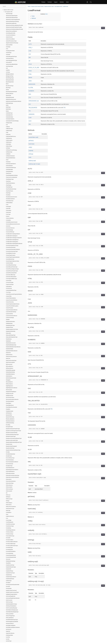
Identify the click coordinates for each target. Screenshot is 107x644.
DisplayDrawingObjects (11, 392)
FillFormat (8, 495)
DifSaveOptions (9, 384)
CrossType (8, 292)
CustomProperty (9, 308)
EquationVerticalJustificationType (13, 450)
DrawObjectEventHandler (11, 407)
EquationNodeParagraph (11, 446)
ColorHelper (9, 210)
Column (8, 216)
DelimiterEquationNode (11, 378)
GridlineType (9, 581)
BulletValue (8, 109)
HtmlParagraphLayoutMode (12, 622)
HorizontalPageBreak (11, 596)
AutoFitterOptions (10, 58)
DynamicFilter (9, 415)
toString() (31, 154)
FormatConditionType (11, 544)
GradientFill (8, 569)
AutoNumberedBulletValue (12, 64)
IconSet (8, 639)
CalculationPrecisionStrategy (12, 121)
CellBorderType (9, 129)
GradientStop (9, 575)
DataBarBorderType (10, 325)
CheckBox (8, 195)
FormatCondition (10, 540)
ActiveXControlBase (10, 39)
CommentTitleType (10, 232)
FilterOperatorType (10, 509)
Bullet (7, 105)
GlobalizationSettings (11, 561)
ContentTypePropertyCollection (13, 257)
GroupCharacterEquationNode (13, 585)
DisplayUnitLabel (10, 394)
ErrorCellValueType (10, 458)
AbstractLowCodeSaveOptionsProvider (14, 29)
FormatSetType (9, 547)
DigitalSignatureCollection (12, 388)
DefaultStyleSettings (10, 372)
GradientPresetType (10, 573)
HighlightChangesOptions (11, 594)
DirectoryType (9, 390)
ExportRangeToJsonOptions (12, 470)
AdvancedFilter (9, 45)
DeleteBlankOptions (10, 374)
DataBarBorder (9, 323)
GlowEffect (8, 563)
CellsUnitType (9, 146)
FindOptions (9, 512)
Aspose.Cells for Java (8, 10)
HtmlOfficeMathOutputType (12, 620)
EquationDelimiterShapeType (12, 435)
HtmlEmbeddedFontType (11, 604)
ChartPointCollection (10, 183)
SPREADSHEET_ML (34, 101)
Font (7, 518)
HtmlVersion (9, 629)
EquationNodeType (10, 448)
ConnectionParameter (11, 247)
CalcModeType (9, 113)
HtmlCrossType (9, 602)
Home (29, 6)
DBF (30, 58)
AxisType (8, 72)
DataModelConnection (11, 343)
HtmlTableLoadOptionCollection (13, 627)
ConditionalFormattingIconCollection (14, 238)
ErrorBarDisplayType (10, 454)
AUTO (30, 44)
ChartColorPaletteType (11, 168)
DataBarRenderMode (11, 331)
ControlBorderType (10, 259)
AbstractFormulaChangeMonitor (13, 19)
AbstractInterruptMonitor (11, 23)
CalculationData (9, 117)
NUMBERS (31, 91)
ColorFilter (8, 208)
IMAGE (30, 78)
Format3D (8, 538)
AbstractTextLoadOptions (11, 31)
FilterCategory (9, 503)
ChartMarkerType (10, 179)
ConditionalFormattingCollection (13, 234)
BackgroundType (10, 76)
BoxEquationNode (10, 97)
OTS (30, 98)
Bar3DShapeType (10, 78)
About (67, 2)
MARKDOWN (32, 84)
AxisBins (8, 70)
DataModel (8, 341)
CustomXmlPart (9, 314)
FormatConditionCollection (12, 542)
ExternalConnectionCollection (12, 477)
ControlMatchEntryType (11, 265)
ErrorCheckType (9, 464)
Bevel (7, 84)
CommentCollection (10, 228)
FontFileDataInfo (10, 522)
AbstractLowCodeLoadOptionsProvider (14, 25)
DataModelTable (9, 349)
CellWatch (8, 154)
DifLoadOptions (9, 382)
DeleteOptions (9, 376)
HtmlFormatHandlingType (11, 608)
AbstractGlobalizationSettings (12, 21)
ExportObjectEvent (10, 468)
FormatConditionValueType (12, 546)
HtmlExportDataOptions (11, 606)
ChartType (8, 193)
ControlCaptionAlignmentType (12, 261)
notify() (30, 147)
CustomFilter (9, 296)
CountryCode (9, 288)
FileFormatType (9, 489)
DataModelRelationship (11, 345)
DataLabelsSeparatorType (12, 337)
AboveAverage (9, 14)
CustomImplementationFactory (13, 304)
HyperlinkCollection (10, 633)
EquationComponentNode (12, 433)
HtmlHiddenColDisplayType (12, 610)
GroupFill (8, 586)
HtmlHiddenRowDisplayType (12, 612)
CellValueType (9, 152)
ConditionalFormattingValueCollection (14, 244)
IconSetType (9, 641)
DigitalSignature (9, 386)
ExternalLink (9, 479)
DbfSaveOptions (10, 368)
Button (7, 111)
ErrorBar (8, 452)
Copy (98, 28)
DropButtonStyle (10, 411)
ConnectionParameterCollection (13, 249)
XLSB (30, 118)
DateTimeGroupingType (11, 360)
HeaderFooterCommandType (12, 592)
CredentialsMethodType (11, 290)
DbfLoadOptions (9, 366)
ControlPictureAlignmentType (12, 269)
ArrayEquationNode (10, 51)
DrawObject (8, 403)
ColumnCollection (10, 218)
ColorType (8, 214)
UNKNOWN (31, 114)
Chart (7, 160)
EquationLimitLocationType (12, 440)
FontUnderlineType (10, 536)
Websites (62, 2)
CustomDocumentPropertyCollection (14, 294)
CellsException (9, 140)
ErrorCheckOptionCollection (12, 462)
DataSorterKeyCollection (11, 357)
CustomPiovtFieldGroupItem (12, 306)
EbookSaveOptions (10, 421)
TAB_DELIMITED (33, 108)
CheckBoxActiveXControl (11, 197)
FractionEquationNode (11, 555)
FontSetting (8, 528)
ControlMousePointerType (12, 267)
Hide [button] (45, 14)
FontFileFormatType (10, 524)
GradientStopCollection (11, 577)
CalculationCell (9, 115)
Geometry (8, 559)
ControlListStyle (9, 263)
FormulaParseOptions (11, 551)
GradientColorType (10, 565)
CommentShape (9, 230)
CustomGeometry (10, 302)
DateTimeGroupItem (10, 362)
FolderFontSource (10, 516)
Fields (33, 16)
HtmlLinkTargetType (10, 616)
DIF (29, 61)
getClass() (31, 141)
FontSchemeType (10, 526)
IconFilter (8, 637)
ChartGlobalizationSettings (12, 175)
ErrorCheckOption (10, 460)
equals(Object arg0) (33, 137)
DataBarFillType (9, 327)
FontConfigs (9, 520)
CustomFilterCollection (11, 298)
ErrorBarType (9, 456)
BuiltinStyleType (9, 103)
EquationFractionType (11, 436)
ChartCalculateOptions (11, 164)
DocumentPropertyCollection (12, 399)
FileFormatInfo (9, 487)
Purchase (50, 2)
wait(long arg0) (32, 161)
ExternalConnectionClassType (13, 475)
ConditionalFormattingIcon (12, 236)
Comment (8, 226)
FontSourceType (10, 534)
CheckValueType (10, 201)
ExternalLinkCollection (11, 481)
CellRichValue (9, 131)
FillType (8, 501)
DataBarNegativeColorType (12, 329)
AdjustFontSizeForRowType (12, 43)
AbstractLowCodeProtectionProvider (14, 27)
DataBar (8, 320)
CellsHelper (8, 144)
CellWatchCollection (10, 156)
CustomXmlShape (10, 318)
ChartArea (8, 162)
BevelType (8, 88)
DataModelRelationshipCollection (13, 347)
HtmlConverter (9, 600)
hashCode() (31, 144)
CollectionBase (9, 203)
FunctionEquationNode (11, 557)
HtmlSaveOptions (10, 624)
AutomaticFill (9, 62)
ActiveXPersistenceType (11, 41)
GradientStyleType (10, 579)
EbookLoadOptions (10, 419)
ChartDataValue (9, 171)
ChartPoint (8, 181)
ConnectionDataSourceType (12, 246)
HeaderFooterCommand (11, 590)
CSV (30, 54)
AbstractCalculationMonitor (12, 18)
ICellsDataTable (9, 635)
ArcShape (8, 47)
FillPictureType (9, 499)
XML (30, 124)
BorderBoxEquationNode (11, 92)
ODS (30, 94)
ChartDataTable (9, 170)
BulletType (8, 107)
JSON (30, 81)
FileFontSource (9, 485)
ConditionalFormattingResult (12, 240)
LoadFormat (65, 6)
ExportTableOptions (10, 471)
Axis (7, 68)
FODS (30, 71)
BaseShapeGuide (10, 82)
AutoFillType (9, 53)
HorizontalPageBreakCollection (13, 598)
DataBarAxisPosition (10, 322)
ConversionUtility (10, 282)
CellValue (8, 148)
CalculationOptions (10, 119)
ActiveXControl (9, 37)
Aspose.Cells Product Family (37, 6)
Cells (7, 132)
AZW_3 (30, 48)
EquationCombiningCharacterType (13, 431)
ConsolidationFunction (11, 253)
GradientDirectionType (11, 567)
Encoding (8, 425)
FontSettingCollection (11, 530)
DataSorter (8, 353)
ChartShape (9, 185)
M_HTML (31, 88)
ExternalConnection (10, 473)
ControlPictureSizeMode (11, 273)
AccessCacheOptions (11, 35)
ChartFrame (9, 173)
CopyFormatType (10, 284)
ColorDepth (8, 207)
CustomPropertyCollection (12, 310)
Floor (7, 514)
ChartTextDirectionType (11, 189)
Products (43, 2)
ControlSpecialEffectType (11, 279)
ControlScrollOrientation (11, 277)
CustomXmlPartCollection (12, 316)
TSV (64, 108)
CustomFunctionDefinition (12, 300)
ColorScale (8, 212)
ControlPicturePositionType (12, 271)
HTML (30, 74)
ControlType (9, 281)
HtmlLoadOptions (10, 618)
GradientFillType (10, 571)
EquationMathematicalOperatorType (14, 442)
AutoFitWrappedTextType (11, 60)
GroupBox (8, 583)
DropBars (8, 409)
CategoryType (9, 123)
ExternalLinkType (10, 483)
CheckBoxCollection (10, 199)
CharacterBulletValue (11, 158)
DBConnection (9, 364)
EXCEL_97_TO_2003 (34, 68)
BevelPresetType (10, 86)
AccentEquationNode (11, 33)
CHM (30, 51)
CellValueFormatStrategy (11, 150)
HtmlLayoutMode (10, 614)
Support (56, 2)
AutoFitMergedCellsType (11, 57)
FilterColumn (9, 505)
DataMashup (9, 339)
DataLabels (8, 333)
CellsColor (8, 134)
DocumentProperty (10, 397)
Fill (7, 493)
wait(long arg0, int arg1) (34, 164)
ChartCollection (9, 166)
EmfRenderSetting (10, 423)
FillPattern (8, 497)
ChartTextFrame (9, 191)
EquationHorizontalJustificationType (14, 438)
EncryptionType (9, 427)
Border (7, 90)
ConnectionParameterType (12, 251)
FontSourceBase (10, 532)
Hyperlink (8, 631)
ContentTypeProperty (11, 255)
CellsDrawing (9, 138)
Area (7, 49)
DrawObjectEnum (10, 405)
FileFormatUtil (9, 491)
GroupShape (9, 588)
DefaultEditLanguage (11, 370)
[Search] (14, 6)
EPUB (30, 64)
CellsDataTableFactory (11, 136)
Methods (34, 18)
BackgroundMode (10, 74)
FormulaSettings (10, 553)
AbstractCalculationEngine (12, 16)
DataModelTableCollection (12, 351)
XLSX (30, 121)
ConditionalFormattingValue (12, 242)
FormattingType (9, 549)
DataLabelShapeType (11, 335)
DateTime (8, 359)
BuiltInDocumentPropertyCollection (14, 101)
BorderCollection (10, 94)
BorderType (8, 95)
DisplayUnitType (9, 396)
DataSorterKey (9, 355)
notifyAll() (31, 151)
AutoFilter (8, 55)
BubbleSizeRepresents (11, 99)
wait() (30, 157)
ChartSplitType (9, 187)
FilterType (8, 511)
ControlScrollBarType (11, 275)
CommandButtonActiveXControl (13, 224)
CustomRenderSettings (11, 312)
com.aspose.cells (9, 12)
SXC (30, 104)
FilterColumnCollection (11, 507)
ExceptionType (9, 466)
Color (7, 205)
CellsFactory (9, 142)
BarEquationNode (10, 80)
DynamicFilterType (10, 417)
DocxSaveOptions (10, 401)
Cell (7, 125)
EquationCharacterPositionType (13, 429)
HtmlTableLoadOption (11, 625)
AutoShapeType (9, 66)
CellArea (8, 127)
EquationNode (9, 444)
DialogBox (8, 380)
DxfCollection (9, 413)
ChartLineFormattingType (11, 177)
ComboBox (8, 220)
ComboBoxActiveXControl (12, 222)
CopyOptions (9, 286)
